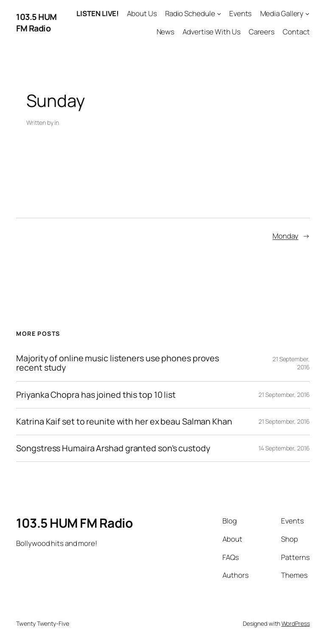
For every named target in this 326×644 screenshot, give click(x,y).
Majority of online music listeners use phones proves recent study (118, 363)
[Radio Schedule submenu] (219, 14)
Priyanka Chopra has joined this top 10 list (96, 395)
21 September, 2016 (284, 395)
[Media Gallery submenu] (307, 14)
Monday (285, 236)
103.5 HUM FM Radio (37, 23)
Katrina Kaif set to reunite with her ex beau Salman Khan (124, 422)
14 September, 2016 (284, 448)
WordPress (296, 623)
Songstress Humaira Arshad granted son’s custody (113, 448)
